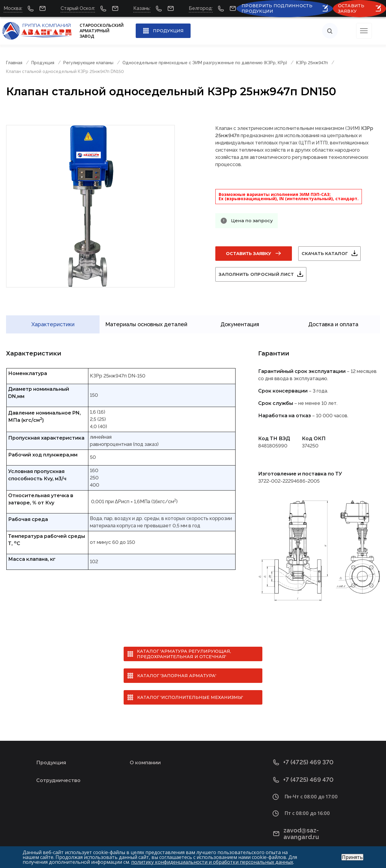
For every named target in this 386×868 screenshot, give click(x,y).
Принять (352, 857)
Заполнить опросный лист (263, 274)
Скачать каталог (332, 254)
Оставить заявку (248, 254)
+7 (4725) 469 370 (304, 754)
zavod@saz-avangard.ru (313, 822)
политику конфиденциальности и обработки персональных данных (212, 862)
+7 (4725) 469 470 (304, 771)
